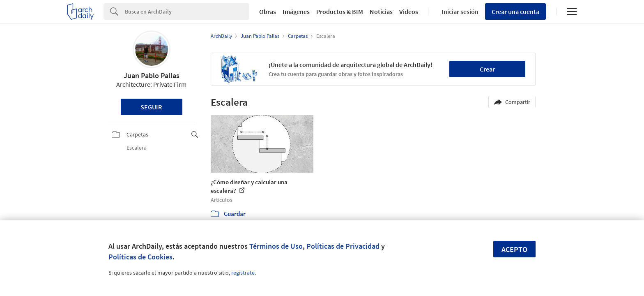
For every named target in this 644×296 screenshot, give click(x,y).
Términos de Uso (276, 246)
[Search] (187, 12)
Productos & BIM (340, 12)
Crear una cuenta (515, 12)
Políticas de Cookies (140, 257)
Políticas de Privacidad (343, 246)
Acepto (514, 249)
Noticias (381, 12)
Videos (409, 12)
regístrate (243, 273)
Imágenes (296, 12)
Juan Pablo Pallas (152, 75)
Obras (268, 12)
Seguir (151, 107)
